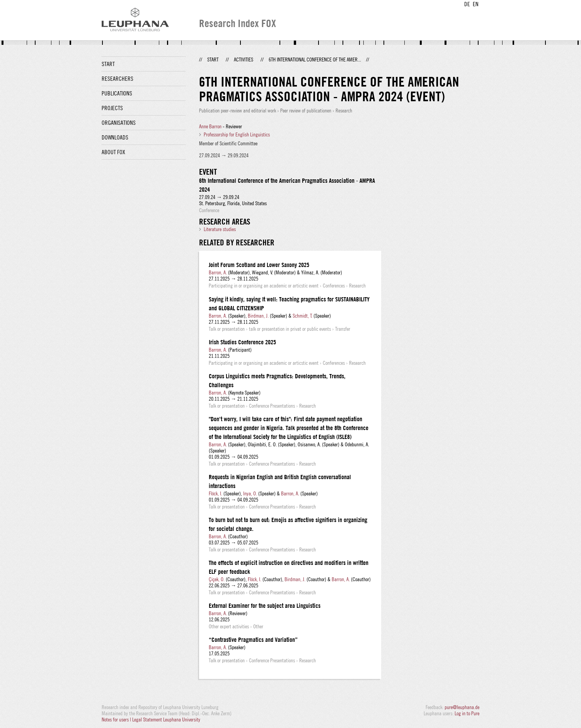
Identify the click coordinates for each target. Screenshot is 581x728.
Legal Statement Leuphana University (166, 719)
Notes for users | (117, 719)
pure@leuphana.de (462, 707)
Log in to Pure (467, 713)
